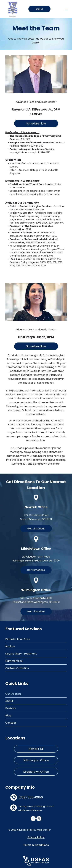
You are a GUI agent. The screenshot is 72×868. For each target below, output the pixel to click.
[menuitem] (36, 639)
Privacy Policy (36, 837)
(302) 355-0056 (31, 797)
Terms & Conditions (36, 845)
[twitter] (39, 819)
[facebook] (33, 819)
